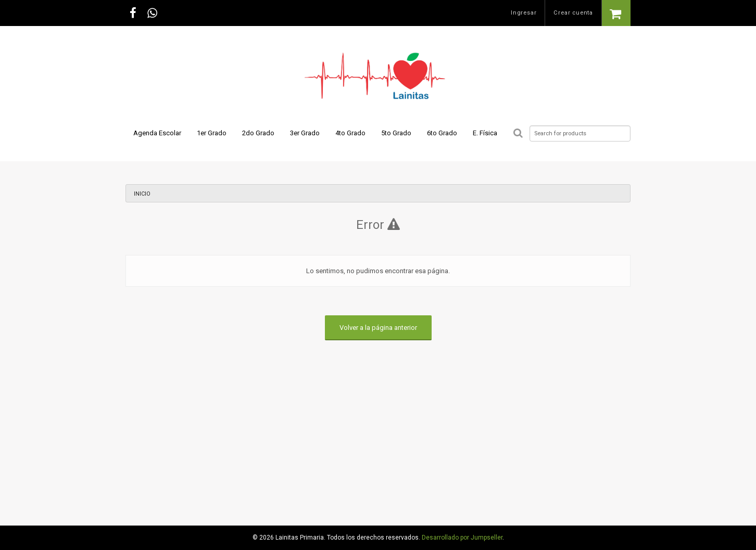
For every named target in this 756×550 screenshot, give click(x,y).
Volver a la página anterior (378, 328)
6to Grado (442, 133)
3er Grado (305, 133)
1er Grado (212, 133)
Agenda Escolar (157, 133)
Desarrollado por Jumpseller (462, 538)
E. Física (485, 133)
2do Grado (258, 133)
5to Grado (396, 133)
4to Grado (350, 133)
